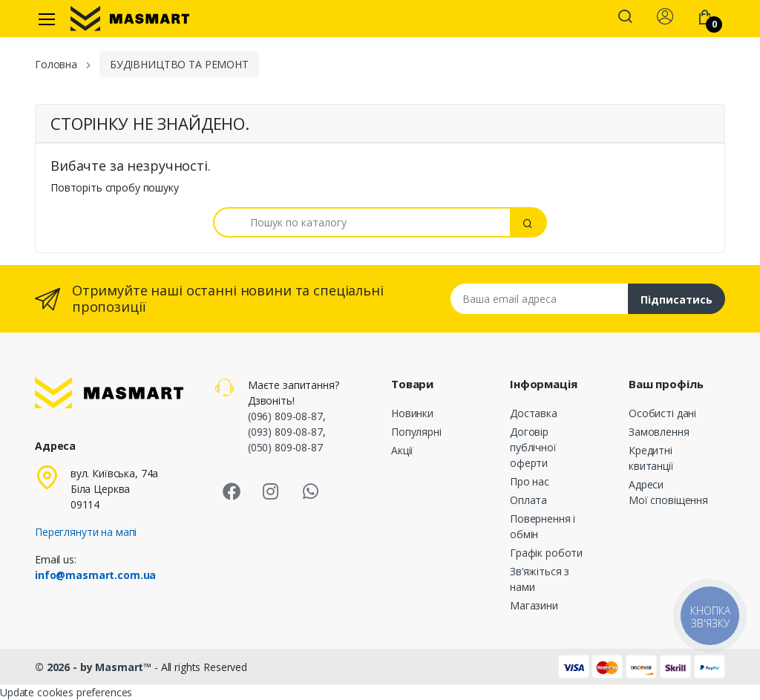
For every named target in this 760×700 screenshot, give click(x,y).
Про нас (530, 481)
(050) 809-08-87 (285, 447)
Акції (402, 450)
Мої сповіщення (668, 500)
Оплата (528, 500)
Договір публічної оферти (533, 447)
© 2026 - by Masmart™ (95, 667)
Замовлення (659, 432)
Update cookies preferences (66, 692)
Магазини (534, 605)
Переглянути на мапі (86, 532)
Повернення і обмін (543, 526)
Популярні (416, 432)
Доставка (534, 413)
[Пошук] (362, 222)
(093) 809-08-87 (285, 432)
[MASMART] (130, 19)
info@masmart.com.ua (95, 575)
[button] (625, 18)
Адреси (646, 484)
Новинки (412, 413)
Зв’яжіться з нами (540, 579)
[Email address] (540, 299)
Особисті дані (662, 413)
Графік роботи (546, 553)
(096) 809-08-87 (285, 416)
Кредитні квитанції (651, 458)
